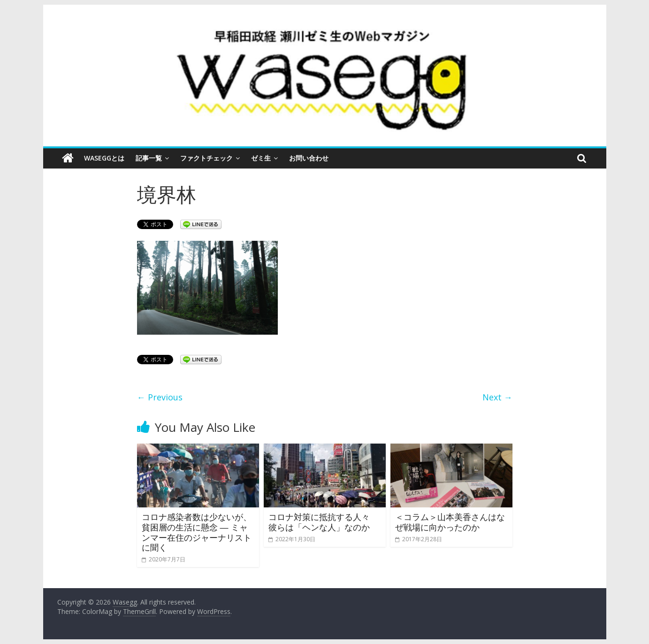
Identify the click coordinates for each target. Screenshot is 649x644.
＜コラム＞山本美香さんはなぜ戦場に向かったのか (450, 522)
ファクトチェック (206, 158)
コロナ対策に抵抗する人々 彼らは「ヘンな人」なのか (323, 522)
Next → (497, 397)
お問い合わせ (309, 158)
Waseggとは (104, 158)
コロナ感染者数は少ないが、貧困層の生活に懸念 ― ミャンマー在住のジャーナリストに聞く (197, 532)
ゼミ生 (261, 158)
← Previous (160, 397)
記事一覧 (149, 158)
